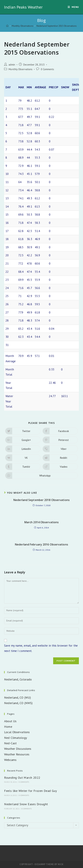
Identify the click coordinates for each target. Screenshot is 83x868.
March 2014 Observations (41, 522)
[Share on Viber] (60, 449)
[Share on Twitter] (23, 431)
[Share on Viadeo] (60, 467)
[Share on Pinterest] (60, 440)
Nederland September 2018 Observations (41, 500)
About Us (10, 721)
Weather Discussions (18, 749)
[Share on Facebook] (60, 431)
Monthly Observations (20, 69)
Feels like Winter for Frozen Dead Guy (30, 791)
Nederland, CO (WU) (17, 697)
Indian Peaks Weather (23, 7)
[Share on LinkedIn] (23, 449)
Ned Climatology (16, 738)
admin (12, 65)
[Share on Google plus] (23, 440)
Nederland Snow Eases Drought (26, 804)
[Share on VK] (23, 458)
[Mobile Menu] (73, 7)
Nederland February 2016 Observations (41, 544)
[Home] (7, 26)
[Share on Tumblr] (23, 467)
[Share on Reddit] (60, 458)
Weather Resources (17, 754)
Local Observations (17, 732)
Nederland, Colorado (18, 679)
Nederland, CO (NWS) (18, 703)
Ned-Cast (10, 743)
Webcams (10, 760)
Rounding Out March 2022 (22, 778)
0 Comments (48, 69)
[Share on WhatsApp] (41, 475)
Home (8, 727)
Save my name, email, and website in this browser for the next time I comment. (41, 648)
